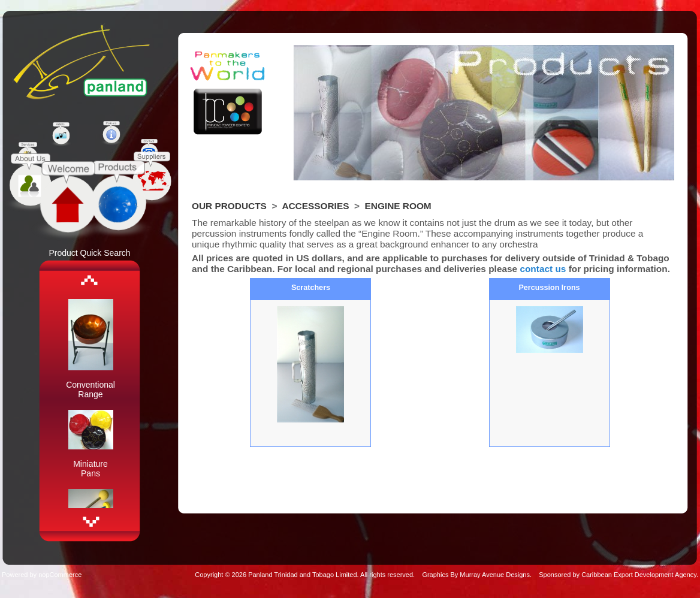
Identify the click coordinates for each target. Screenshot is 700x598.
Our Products (229, 206)
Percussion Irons (549, 288)
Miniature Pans (90, 469)
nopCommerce (60, 575)
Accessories (315, 206)
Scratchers (311, 288)
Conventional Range (90, 389)
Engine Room (398, 206)
